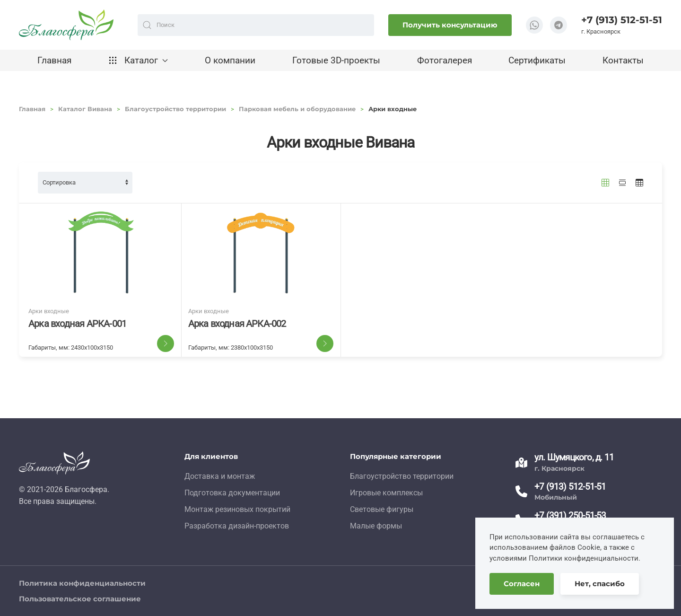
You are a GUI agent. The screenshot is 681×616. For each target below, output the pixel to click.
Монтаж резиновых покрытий (237, 509)
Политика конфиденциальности (82, 583)
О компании (230, 60)
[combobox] (256, 25)
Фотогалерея (445, 60)
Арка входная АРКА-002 (237, 324)
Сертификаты (537, 60)
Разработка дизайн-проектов (237, 526)
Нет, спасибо (600, 584)
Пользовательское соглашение (80, 599)
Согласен (522, 584)
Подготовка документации (232, 493)
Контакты (623, 60)
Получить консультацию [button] (450, 25)
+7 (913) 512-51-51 (622, 20)
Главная (54, 60)
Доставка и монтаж (220, 476)
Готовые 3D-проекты (336, 60)
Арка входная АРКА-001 (77, 324)
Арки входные (49, 311)
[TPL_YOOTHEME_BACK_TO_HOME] (66, 25)
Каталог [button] (138, 60)
